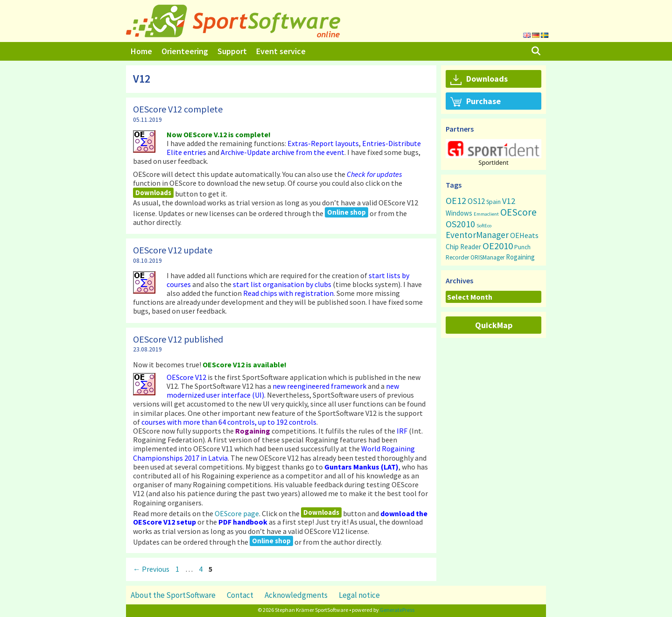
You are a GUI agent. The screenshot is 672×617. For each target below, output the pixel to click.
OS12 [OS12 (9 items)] (476, 201)
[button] (493, 149)
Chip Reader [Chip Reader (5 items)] (463, 247)
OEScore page (237, 513)
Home (141, 51)
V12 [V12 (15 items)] (509, 201)
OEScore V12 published (178, 339)
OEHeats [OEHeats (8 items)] (524, 235)
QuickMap (494, 325)
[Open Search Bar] (536, 51)
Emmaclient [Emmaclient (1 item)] (486, 214)
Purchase (476, 102)
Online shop (346, 212)
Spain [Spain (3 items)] (493, 202)
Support (232, 51)
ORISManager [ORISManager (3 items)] (487, 257)
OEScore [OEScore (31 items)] (518, 212)
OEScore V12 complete (178, 109)
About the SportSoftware (173, 595)
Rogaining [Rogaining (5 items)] (520, 257)
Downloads (153, 193)
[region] (493, 152)
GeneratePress (397, 610)
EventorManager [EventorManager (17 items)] (477, 235)
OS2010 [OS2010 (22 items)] (460, 224)
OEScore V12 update (173, 250)
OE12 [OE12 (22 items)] (456, 200)
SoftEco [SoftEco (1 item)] (484, 226)
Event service (281, 51)
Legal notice (359, 595)
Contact (240, 595)
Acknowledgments (296, 595)
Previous (151, 569)
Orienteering (185, 51)
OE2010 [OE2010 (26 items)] (498, 246)
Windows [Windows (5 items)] (459, 213)
